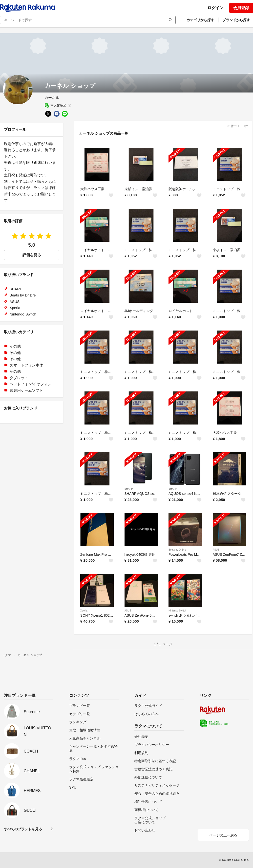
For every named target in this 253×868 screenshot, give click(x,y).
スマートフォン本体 (26, 365)
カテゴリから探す (200, 20)
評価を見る (32, 255)
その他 (15, 346)
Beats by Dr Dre (177, 550)
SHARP (129, 489)
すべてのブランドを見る (23, 829)
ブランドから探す (236, 20)
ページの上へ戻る (223, 835)
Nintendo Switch (177, 611)
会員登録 (241, 8)
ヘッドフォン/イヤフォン (31, 384)
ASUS (216, 550)
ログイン (215, 8)
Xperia (84, 611)
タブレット (19, 378)
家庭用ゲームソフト (26, 390)
